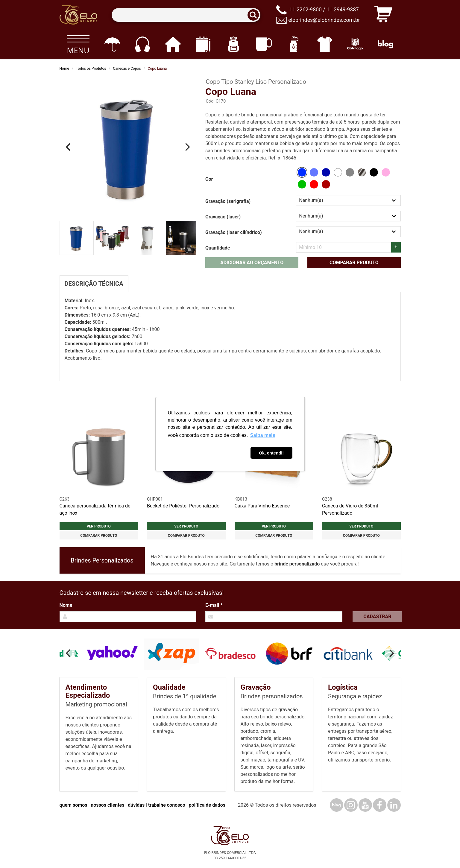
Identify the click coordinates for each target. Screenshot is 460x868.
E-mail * (214, 605)
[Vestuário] (325, 44)
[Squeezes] (294, 44)
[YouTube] (365, 805)
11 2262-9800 (306, 10)
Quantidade (218, 248)
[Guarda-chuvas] (112, 44)
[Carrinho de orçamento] (383, 15)
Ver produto (99, 526)
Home (64, 69)
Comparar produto (354, 263)
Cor (209, 179)
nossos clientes (107, 805)
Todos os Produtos (91, 69)
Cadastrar (377, 617)
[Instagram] (351, 805)
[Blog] (385, 44)
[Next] (187, 147)
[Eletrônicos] (142, 44)
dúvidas (136, 805)
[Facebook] (380, 805)
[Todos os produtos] (78, 44)
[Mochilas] (234, 44)
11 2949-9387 (343, 10)
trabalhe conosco (167, 805)
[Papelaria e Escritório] (203, 44)
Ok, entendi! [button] (271, 453)
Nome (66, 605)
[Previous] (69, 147)
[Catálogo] (355, 44)
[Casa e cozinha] (173, 44)
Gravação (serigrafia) (228, 201)
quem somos (73, 805)
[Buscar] (255, 15)
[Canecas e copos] (264, 44)
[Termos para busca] (186, 15)
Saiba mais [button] (263, 435)
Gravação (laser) (223, 217)
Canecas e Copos (127, 69)
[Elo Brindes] (78, 15)
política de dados (207, 805)
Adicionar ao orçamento (252, 263)
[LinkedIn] (394, 805)
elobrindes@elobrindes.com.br (324, 20)
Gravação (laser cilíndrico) (234, 232)
